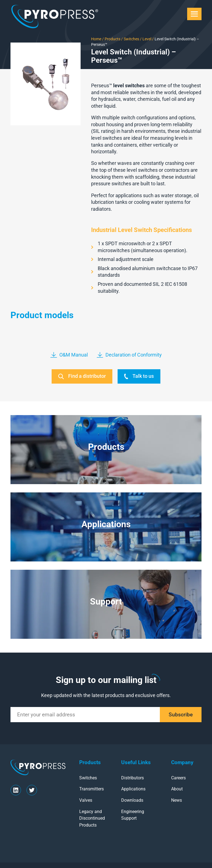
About (177, 789)
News (177, 800)
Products (112, 39)
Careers (178, 778)
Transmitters (92, 789)
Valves (86, 800)
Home (96, 39)
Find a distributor (82, 376)
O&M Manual (69, 355)
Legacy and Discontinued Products (92, 818)
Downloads (132, 800)
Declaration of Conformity (129, 355)
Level (146, 39)
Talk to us (139, 376)
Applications (133, 789)
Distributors (132, 778)
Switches (131, 39)
